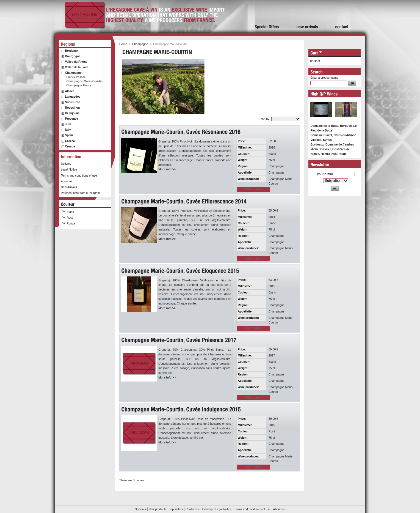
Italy (68, 130)
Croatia (70, 146)
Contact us (192, 509)
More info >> (167, 169)
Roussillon (72, 108)
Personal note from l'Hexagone (81, 193)
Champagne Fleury (79, 85)
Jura (68, 124)
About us (67, 181)
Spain (69, 135)
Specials (140, 509)
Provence (71, 119)
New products (157, 509)
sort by (265, 119)
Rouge (71, 223)
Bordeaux (72, 51)
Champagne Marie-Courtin (84, 81)
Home (123, 44)
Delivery (66, 164)
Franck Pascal (75, 77)
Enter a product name (324, 78)
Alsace (70, 91)
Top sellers (176, 509)
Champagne (73, 73)
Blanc (70, 212)
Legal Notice (69, 169)
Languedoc (73, 97)
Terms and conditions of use (79, 175)
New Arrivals (69, 187)
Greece (70, 141)
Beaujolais (72, 113)
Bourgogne (73, 56)
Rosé (70, 218)
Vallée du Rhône (76, 62)
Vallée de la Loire (77, 67)
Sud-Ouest (72, 102)
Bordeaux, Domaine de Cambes (332, 144)
